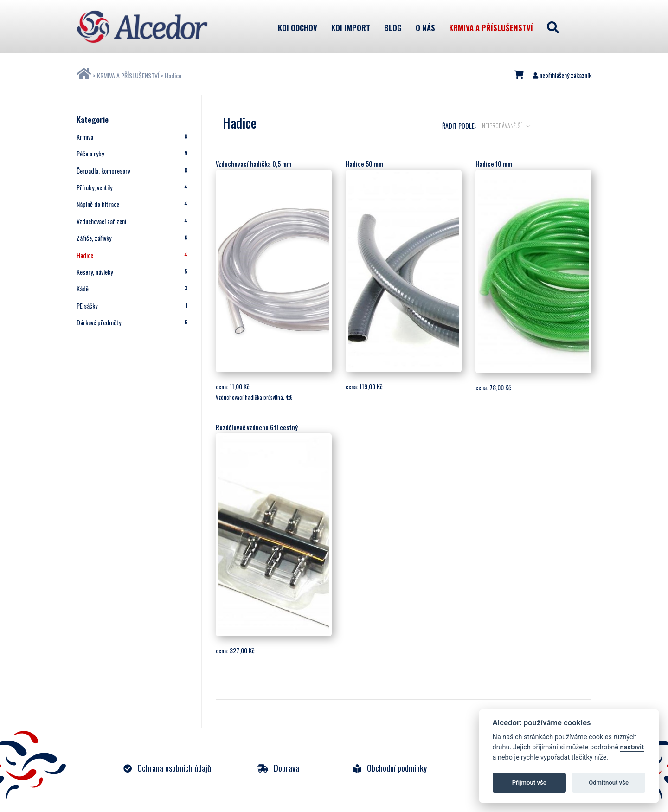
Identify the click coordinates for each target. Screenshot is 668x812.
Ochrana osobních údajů (167, 768)
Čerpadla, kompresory (132, 171)
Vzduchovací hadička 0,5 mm (254, 164)
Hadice (173, 75)
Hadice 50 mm (364, 164)
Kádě (132, 288)
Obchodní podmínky (390, 768)
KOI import (351, 28)
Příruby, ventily (132, 187)
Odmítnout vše (609, 783)
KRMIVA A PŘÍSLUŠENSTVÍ (128, 75)
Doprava (278, 768)
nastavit (632, 747)
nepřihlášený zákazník (562, 75)
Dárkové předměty (132, 322)
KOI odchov (298, 28)
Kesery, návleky (132, 272)
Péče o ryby (132, 153)
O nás (425, 28)
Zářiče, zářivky (132, 238)
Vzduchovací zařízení (132, 221)
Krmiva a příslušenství (491, 28)
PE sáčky (132, 306)
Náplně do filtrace (132, 204)
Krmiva (132, 137)
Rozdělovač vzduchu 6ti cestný (257, 427)
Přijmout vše (529, 783)
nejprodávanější (502, 126)
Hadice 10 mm (494, 164)
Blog (393, 28)
